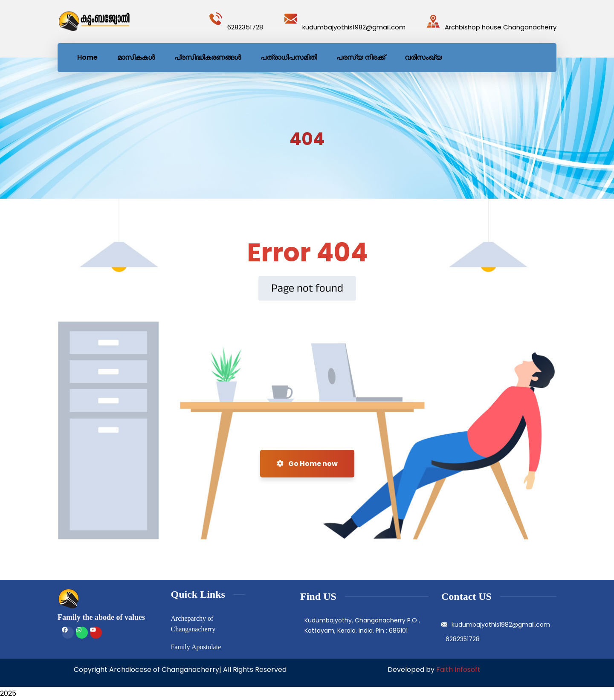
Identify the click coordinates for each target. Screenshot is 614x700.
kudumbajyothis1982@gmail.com (354, 27)
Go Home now (307, 464)
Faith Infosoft (458, 670)
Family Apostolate (196, 647)
